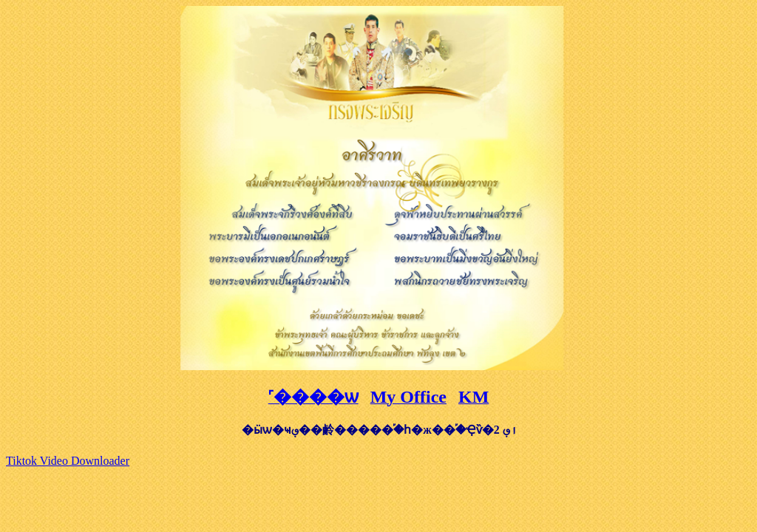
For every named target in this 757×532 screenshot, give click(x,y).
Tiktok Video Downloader (68, 461)
